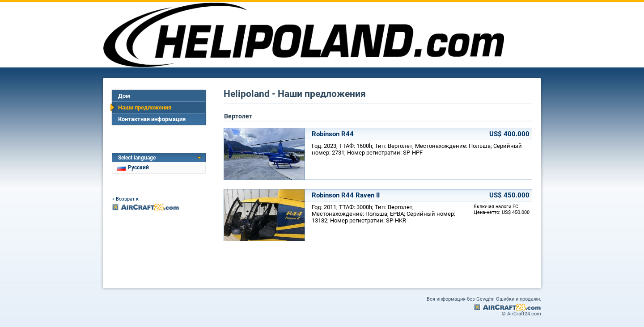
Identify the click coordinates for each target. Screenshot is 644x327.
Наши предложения (145, 107)
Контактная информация (152, 119)
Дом (124, 96)
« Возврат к (125, 199)
